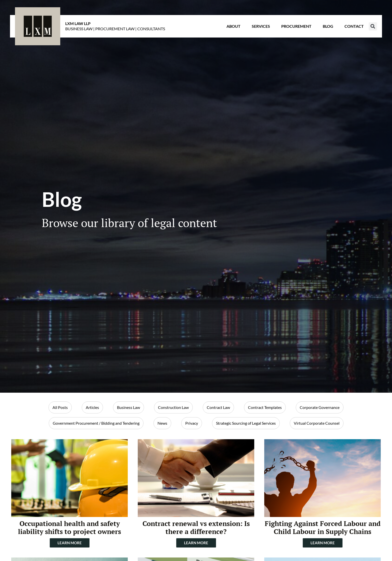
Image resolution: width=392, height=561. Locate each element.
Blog (328, 26)
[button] (373, 26)
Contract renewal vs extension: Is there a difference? (196, 528)
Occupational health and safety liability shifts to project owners (69, 528)
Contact (354, 26)
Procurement (296, 26)
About (233, 26)
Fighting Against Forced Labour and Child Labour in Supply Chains (323, 528)
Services (261, 26)
